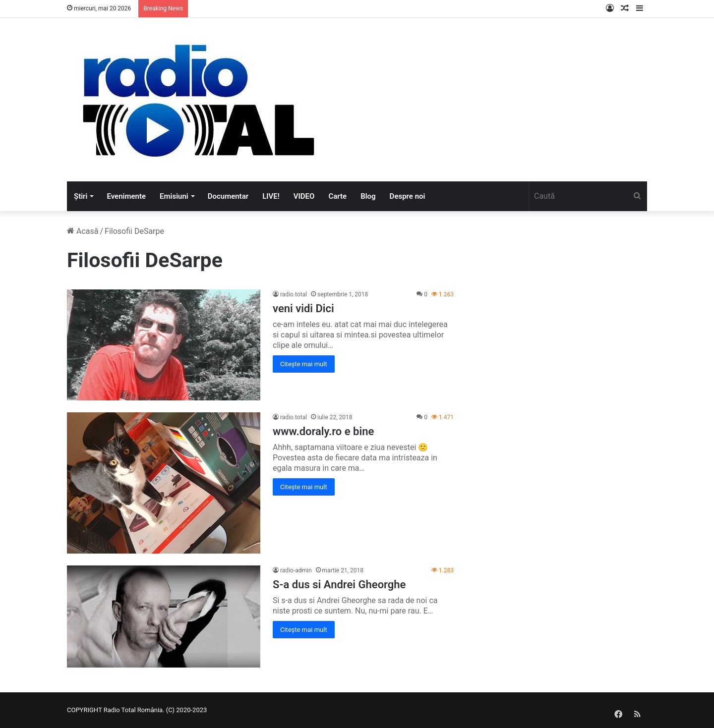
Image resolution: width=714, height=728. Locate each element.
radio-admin (296, 570)
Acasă (83, 231)
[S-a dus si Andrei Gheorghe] (164, 616)
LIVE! (271, 196)
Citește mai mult (304, 364)
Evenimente (126, 196)
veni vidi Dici (303, 308)
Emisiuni (174, 196)
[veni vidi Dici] (164, 345)
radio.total (294, 294)
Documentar (228, 196)
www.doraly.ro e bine (323, 431)
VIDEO (304, 196)
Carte (337, 196)
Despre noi (408, 196)
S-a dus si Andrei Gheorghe (339, 585)
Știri (81, 196)
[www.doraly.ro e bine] (164, 483)
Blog (368, 196)
